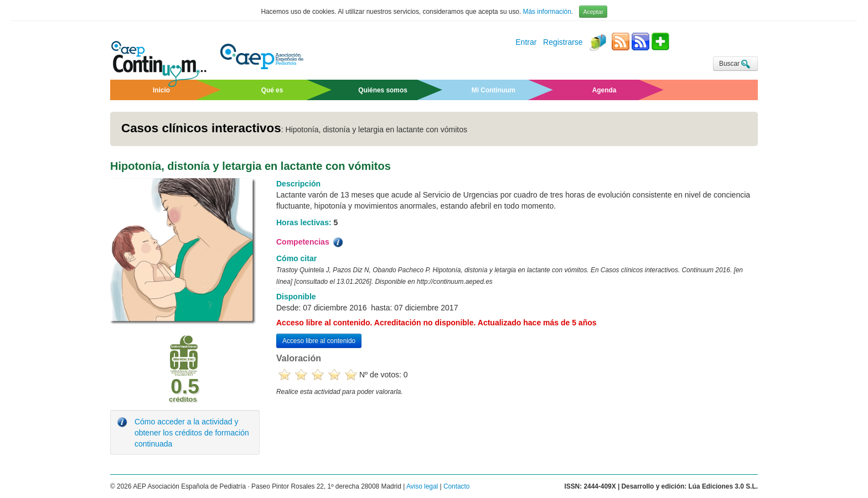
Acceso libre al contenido (319, 341)
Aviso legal (422, 486)
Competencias (311, 242)
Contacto (457, 486)
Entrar (526, 43)
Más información (547, 12)
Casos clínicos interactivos (201, 128)
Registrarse (563, 43)
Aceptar (593, 12)
